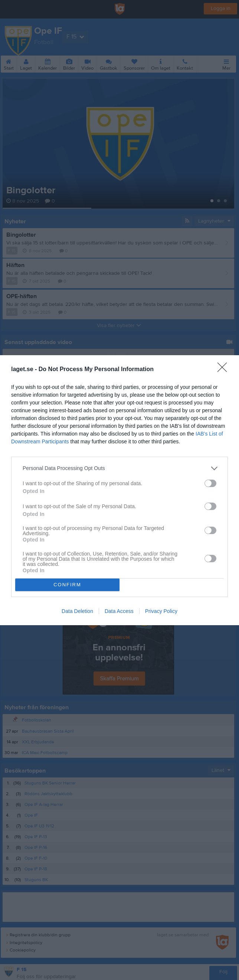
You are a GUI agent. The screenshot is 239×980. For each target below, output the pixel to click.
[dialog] (119, 490)
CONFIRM (67, 585)
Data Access (119, 611)
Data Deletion (77, 611)
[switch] (210, 483)
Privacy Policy (161, 611)
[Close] (225, 370)
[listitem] (119, 468)
